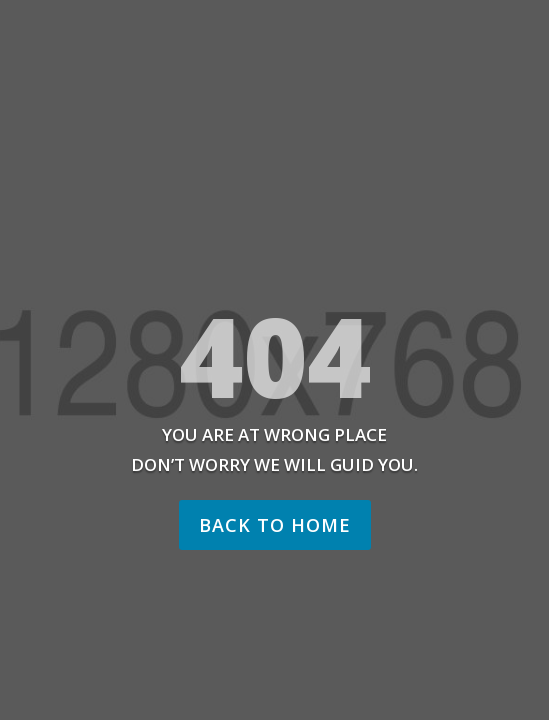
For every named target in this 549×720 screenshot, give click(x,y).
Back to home (275, 525)
